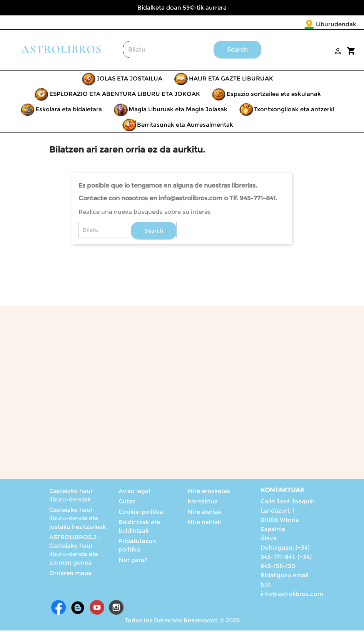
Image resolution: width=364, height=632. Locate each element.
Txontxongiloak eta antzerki (294, 111)
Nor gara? (133, 561)
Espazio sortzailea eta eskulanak (274, 95)
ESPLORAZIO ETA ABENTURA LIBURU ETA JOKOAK (125, 95)
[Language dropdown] (340, 25)
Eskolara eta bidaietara (69, 111)
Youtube (97, 609)
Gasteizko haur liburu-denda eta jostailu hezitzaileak (78, 520)
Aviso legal (134, 492)
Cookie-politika (141, 513)
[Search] (192, 51)
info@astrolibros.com (292, 595)
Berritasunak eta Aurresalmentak (185, 126)
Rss (78, 609)
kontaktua (203, 503)
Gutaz (127, 503)
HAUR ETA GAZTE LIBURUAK (231, 80)
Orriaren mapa (70, 574)
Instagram (116, 609)
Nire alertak (205, 513)
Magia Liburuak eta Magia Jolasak (178, 111)
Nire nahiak (205, 524)
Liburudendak (291, 24)
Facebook (58, 609)
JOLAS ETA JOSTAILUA (129, 80)
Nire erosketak (209, 492)
